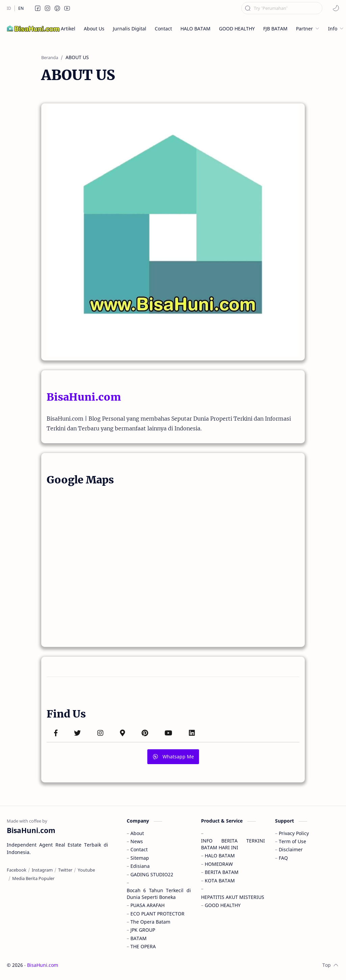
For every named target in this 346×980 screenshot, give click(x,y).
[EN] (21, 8)
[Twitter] (65, 870)
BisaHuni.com (84, 397)
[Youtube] (86, 870)
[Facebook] (17, 870)
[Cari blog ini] (282, 8)
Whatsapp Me (173, 757)
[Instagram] (42, 870)
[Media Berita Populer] (33, 878)
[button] (38, 8)
